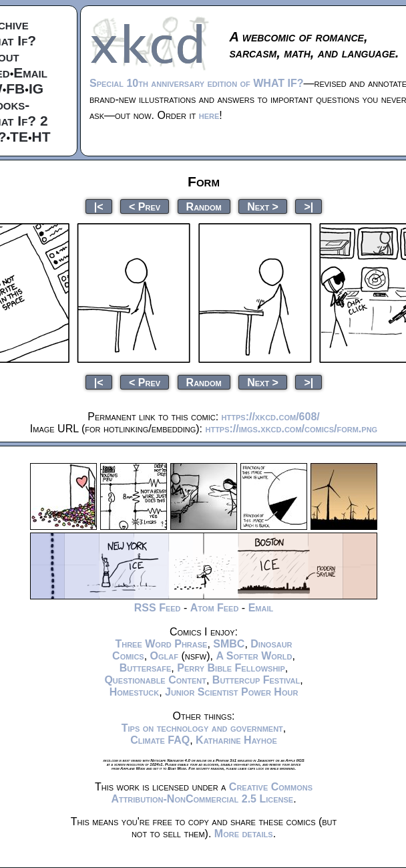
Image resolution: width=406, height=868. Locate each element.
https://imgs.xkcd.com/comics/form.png (291, 429)
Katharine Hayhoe (236, 740)
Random (204, 206)
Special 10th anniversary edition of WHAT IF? (196, 83)
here (209, 115)
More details (244, 834)
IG (36, 89)
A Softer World (254, 656)
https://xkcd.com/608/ (271, 417)
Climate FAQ (160, 740)
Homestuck (135, 692)
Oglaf (164, 656)
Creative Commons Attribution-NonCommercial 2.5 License (212, 793)
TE (19, 137)
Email (30, 73)
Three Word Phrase (161, 644)
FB (15, 89)
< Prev (145, 206)
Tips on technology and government (202, 728)
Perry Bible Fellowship (231, 668)
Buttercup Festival (256, 680)
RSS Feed (158, 608)
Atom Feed (215, 608)
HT (41, 137)
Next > (263, 206)
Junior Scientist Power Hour (231, 692)
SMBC (229, 644)
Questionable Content (155, 680)
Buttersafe (146, 668)
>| (309, 206)
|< (99, 206)
